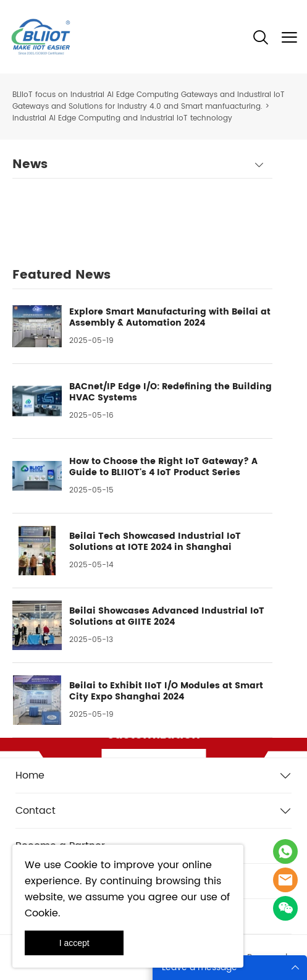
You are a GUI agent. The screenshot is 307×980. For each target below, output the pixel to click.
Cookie (81, 865)
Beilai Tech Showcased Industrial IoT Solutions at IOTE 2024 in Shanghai (155, 542)
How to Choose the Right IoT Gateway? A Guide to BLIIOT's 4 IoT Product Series (163, 467)
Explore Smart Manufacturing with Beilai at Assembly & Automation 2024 (170, 318)
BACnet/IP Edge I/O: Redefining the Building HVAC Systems (170, 392)
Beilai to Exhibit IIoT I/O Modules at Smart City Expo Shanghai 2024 (166, 691)
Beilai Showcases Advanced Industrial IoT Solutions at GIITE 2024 (167, 617)
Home (30, 775)
